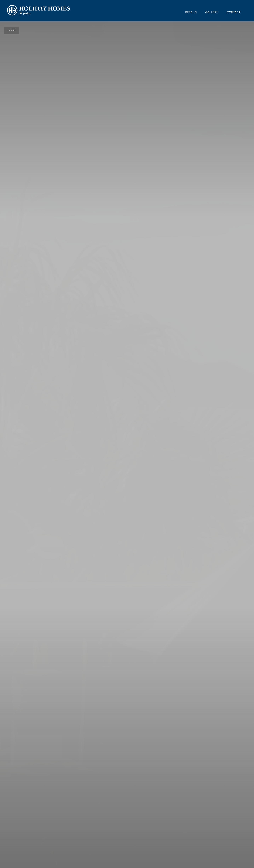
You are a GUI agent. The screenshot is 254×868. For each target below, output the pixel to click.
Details (191, 12)
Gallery (212, 12)
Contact (234, 12)
